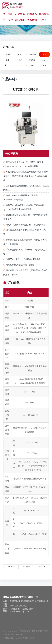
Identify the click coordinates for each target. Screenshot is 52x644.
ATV (20, 65)
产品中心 (20, 14)
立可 (32, 65)
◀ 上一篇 (12, 567)
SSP (44, 60)
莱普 (45, 65)
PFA (20, 60)
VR (44, 20)
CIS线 (7, 54)
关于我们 (8, 14)
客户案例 (8, 20)
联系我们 (32, 20)
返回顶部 (27, 567)
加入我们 (20, 20)
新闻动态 (32, 14)
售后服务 (44, 14)
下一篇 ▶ (42, 567)
